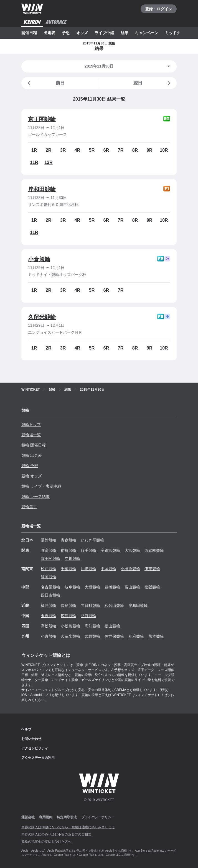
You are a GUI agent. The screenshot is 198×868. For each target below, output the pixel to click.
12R (48, 162)
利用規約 (46, 817)
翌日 (153, 83)
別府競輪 (136, 636)
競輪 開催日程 (34, 445)
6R (106, 150)
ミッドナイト (177, 33)
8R (135, 150)
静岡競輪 (49, 577)
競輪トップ (31, 425)
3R (63, 150)
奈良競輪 (68, 605)
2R (49, 150)
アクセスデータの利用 (38, 758)
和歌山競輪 (114, 605)
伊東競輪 (152, 569)
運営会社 (28, 817)
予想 (66, 33)
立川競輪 (72, 558)
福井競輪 (49, 605)
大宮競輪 (132, 550)
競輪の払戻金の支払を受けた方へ (46, 842)
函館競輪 (49, 540)
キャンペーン (147, 33)
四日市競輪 (50, 595)
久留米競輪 (42, 317)
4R (77, 150)
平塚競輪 (108, 569)
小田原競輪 (130, 569)
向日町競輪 (90, 605)
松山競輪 (112, 626)
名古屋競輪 (50, 587)
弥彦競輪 (49, 550)
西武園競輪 (154, 550)
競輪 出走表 (32, 455)
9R (149, 150)
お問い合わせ (31, 739)
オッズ (82, 33)
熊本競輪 (156, 636)
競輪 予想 (30, 466)
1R (34, 150)
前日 (45, 83)
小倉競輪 (39, 259)
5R (92, 150)
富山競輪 (132, 587)
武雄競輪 (92, 636)
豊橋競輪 (112, 587)
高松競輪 (49, 626)
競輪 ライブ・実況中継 (41, 486)
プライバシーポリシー (98, 817)
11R (34, 162)
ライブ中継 (104, 33)
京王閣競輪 (42, 119)
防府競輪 (88, 616)
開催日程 (29, 33)
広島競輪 (68, 616)
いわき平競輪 (92, 540)
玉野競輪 (49, 616)
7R (121, 150)
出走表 (49, 33)
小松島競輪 (70, 626)
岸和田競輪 (42, 189)
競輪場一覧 (31, 435)
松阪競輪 (152, 587)
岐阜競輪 (72, 587)
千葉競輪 (68, 569)
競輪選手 (29, 507)
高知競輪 (92, 626)
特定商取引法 (67, 817)
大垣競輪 (92, 587)
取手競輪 (88, 550)
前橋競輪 (68, 550)
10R (164, 150)
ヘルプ (26, 729)
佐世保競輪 (114, 636)
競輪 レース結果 (35, 497)
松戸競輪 (49, 569)
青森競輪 (68, 540)
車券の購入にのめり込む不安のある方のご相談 (56, 834)
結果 (125, 33)
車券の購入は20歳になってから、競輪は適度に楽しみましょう (68, 827)
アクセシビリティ (35, 748)
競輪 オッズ (32, 476)
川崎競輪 (88, 569)
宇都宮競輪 (110, 550)
